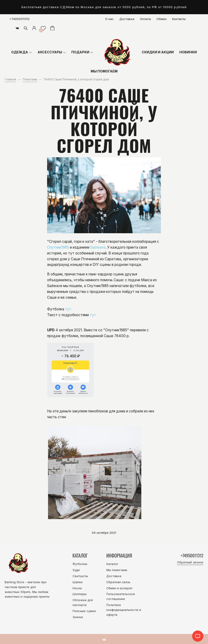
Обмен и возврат (119, 588)
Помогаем (30, 79)
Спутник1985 (58, 247)
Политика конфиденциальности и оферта (124, 610)
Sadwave (98, 247)
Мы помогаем (117, 570)
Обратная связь (118, 582)
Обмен (161, 19)
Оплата (145, 19)
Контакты (179, 19)
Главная (10, 79)
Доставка (127, 19)
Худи (76, 570)
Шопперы (80, 594)
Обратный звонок (190, 562)
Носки (77, 588)
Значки (78, 617)
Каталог (112, 564)
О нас (109, 19)
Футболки (80, 564)
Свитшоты (80, 576)
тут (68, 309)
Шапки (78, 582)
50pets (26, 592)
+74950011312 (19, 19)
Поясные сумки (84, 611)
